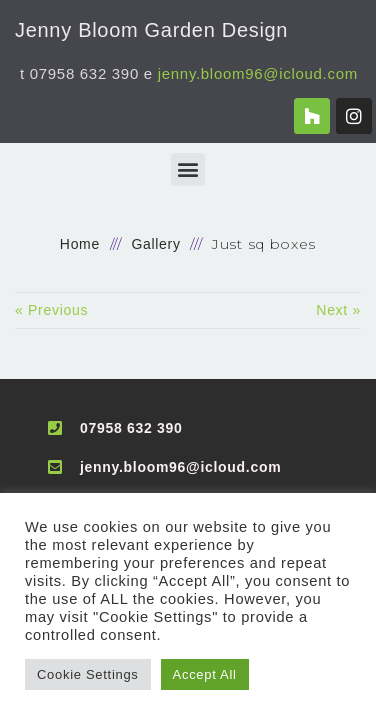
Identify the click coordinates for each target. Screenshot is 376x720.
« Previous (51, 310)
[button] (188, 169)
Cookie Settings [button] (88, 674)
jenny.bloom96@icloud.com (258, 73)
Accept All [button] (205, 674)
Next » (338, 310)
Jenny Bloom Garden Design (151, 30)
